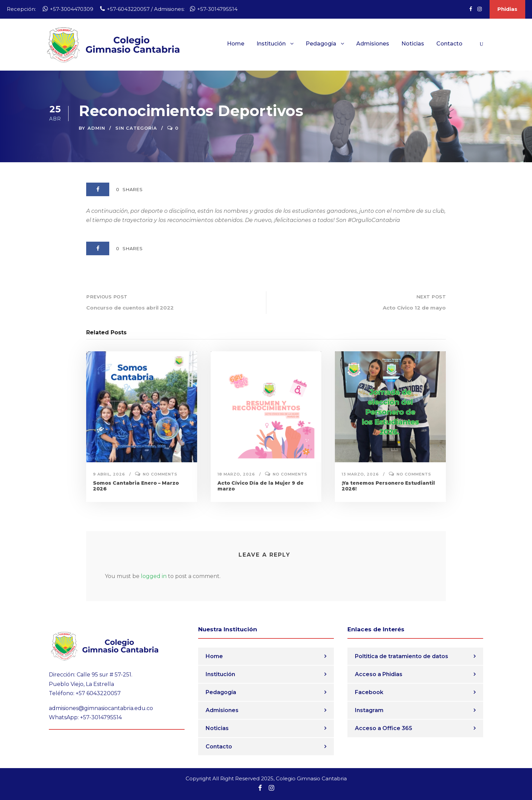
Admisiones (373, 44)
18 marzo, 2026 (236, 474)
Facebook (369, 692)
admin (96, 128)
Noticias (413, 44)
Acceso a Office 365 (384, 728)
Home (236, 44)
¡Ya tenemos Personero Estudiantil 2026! (388, 486)
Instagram (369, 710)
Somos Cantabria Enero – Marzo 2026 (136, 486)
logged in (154, 576)
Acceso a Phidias (379, 674)
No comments (160, 474)
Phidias (507, 9)
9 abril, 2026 (109, 474)
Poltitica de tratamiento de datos (402, 656)
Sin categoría (136, 128)
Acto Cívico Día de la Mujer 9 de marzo (261, 486)
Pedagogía (321, 44)
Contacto (449, 44)
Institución (271, 44)
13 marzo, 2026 (360, 474)
